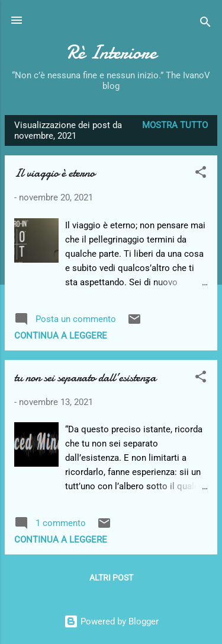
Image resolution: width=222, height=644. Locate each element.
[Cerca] (205, 24)
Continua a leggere (61, 336)
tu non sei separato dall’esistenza (85, 377)
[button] (201, 174)
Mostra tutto (175, 125)
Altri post (111, 578)
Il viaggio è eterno (54, 173)
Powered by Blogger (111, 621)
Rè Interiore (111, 52)
